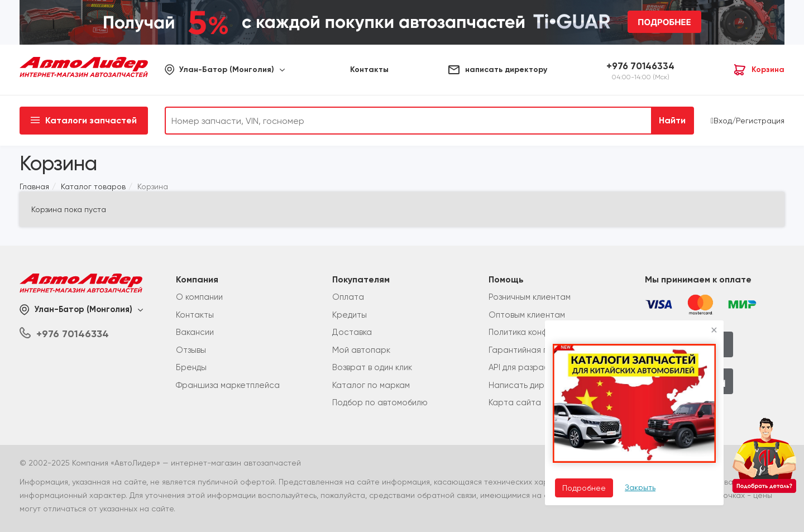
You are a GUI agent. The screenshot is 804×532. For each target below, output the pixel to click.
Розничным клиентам (530, 297)
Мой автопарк (361, 350)
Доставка (352, 332)
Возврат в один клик (372, 367)
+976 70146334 (640, 66)
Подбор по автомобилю (380, 402)
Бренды (191, 367)
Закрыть (640, 487)
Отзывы (191, 350)
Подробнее (584, 488)
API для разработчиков (534, 367)
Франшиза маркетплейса (228, 385)
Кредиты (350, 315)
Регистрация (760, 121)
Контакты (195, 315)
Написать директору (531, 385)
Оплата (348, 297)
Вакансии (195, 332)
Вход (723, 121)
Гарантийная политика (534, 350)
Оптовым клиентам (527, 315)
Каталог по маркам (371, 385)
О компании (199, 297)
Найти (672, 120)
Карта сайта (515, 402)
